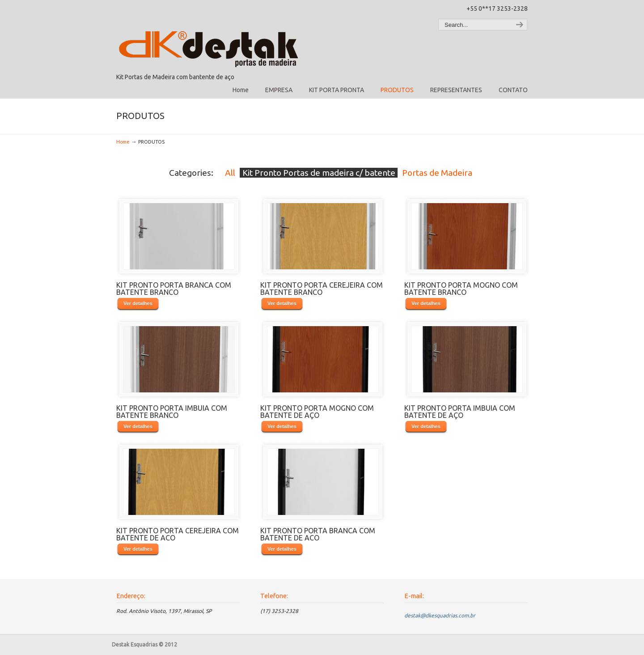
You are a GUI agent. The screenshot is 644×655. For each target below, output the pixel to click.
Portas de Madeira (437, 173)
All (230, 173)
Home (123, 142)
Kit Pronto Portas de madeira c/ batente (319, 173)
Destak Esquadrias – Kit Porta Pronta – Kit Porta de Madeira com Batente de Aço (210, 36)
